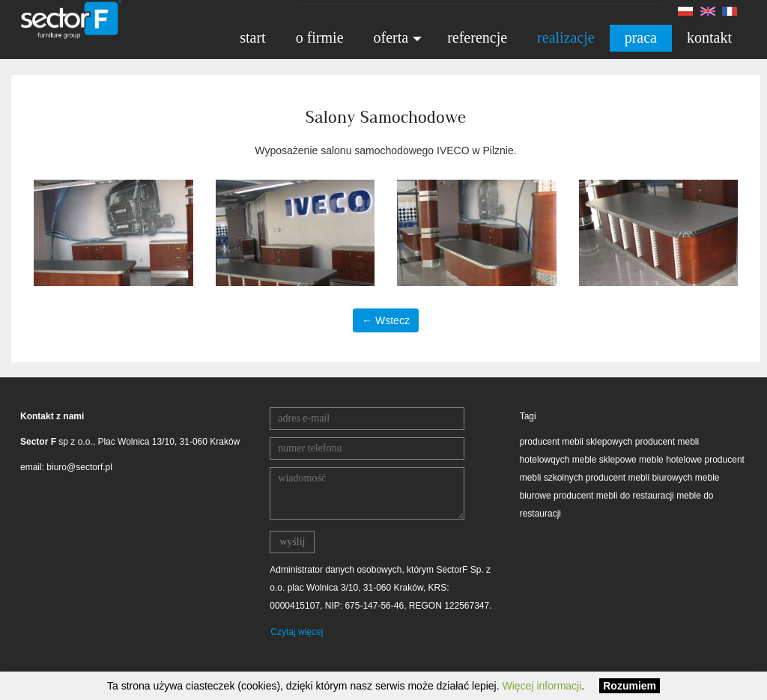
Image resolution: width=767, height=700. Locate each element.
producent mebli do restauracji (614, 496)
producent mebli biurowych (639, 478)
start (252, 37)
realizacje (566, 37)
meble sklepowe (604, 460)
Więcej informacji (542, 686)
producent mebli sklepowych (576, 442)
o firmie (320, 37)
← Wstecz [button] (386, 320)
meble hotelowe (670, 460)
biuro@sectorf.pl (79, 467)
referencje (477, 37)
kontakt (709, 37)
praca (641, 37)
